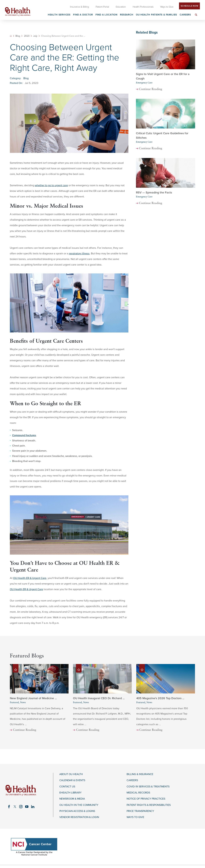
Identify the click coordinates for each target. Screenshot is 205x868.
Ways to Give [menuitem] (167, 7)
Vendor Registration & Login (79, 817)
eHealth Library (70, 793)
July (35, 36)
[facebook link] (9, 807)
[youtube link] (27, 807)
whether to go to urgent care (51, 185)
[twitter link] (15, 807)
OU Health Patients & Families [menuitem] (157, 15)
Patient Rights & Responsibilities (149, 805)
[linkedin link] (33, 807)
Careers (132, 780)
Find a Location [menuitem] (106, 15)
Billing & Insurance (140, 774)
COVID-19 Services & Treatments (148, 787)
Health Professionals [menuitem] (143, 7)
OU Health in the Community (79, 805)
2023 (27, 36)
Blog (18, 36)
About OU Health (71, 774)
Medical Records (138, 793)
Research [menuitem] (127, 15)
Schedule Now (189, 6)
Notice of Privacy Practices (146, 799)
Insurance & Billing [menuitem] (79, 7)
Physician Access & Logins (77, 811)
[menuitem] (196, 17)
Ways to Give (135, 817)
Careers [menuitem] (185, 15)
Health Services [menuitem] (59, 15)
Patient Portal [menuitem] (102, 7)
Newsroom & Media (72, 799)
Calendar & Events (72, 780)
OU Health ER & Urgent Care (30, 578)
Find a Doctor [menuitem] (83, 15)
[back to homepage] (11, 36)
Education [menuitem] (121, 7)
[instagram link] (21, 807)
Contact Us (67, 787)
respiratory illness (79, 254)
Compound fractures (24, 435)
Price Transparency (140, 811)
